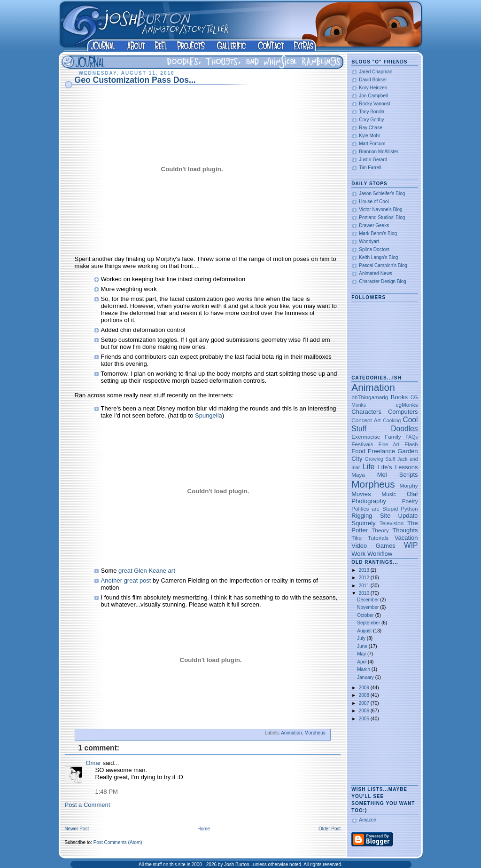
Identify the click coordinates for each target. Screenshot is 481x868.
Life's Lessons (398, 467)
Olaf (412, 494)
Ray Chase (370, 128)
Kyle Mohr (369, 136)
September (369, 623)
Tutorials (378, 538)
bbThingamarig (370, 397)
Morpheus (315, 733)
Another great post (126, 580)
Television (392, 523)
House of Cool (374, 201)
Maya (358, 475)
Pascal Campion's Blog (383, 265)
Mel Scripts (398, 475)
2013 (365, 570)
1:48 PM (107, 792)
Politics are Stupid (375, 509)
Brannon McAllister (379, 152)
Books (399, 397)
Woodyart (369, 241)
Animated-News (376, 273)
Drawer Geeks (374, 225)
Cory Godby (371, 120)
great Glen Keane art (147, 571)
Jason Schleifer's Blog (382, 193)
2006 (365, 711)
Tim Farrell (370, 168)
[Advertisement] (381, 754)
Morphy (409, 485)
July (362, 638)
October (366, 615)
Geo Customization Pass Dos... (135, 80)
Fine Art (389, 445)
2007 (365, 703)
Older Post (330, 829)
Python (409, 509)
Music (389, 494)
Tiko (357, 538)
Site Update (399, 516)
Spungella (209, 415)
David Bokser (373, 80)
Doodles (404, 429)
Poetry (410, 501)
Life (369, 467)
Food (358, 451)
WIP (411, 545)
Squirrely (363, 523)
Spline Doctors (374, 249)
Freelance (381, 451)
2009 (365, 688)
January (366, 677)
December (369, 600)
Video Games (373, 546)
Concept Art (366, 420)
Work (358, 554)
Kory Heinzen (373, 88)
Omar (94, 763)
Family (393, 437)
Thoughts (405, 530)
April (362, 662)
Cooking (392, 421)
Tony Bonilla (372, 112)
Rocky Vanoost (375, 104)
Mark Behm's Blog (378, 233)
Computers (403, 412)
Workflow (380, 554)
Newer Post (77, 829)
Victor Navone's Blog (380, 209)
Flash (411, 444)
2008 (365, 695)
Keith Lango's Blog (378, 257)
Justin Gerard (373, 160)
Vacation (406, 538)
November (369, 607)
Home (204, 829)
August (365, 631)
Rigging (362, 516)
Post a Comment (88, 805)
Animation (291, 733)
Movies (361, 494)
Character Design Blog (383, 281)
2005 (365, 719)
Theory (380, 530)
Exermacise (366, 437)
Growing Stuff (380, 459)
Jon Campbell (373, 96)
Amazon (368, 820)
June (363, 646)
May (362, 654)
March (364, 669)
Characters (366, 412)
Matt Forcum (372, 144)
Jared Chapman (376, 72)
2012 (365, 578)
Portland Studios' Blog (382, 217)
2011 (365, 586)
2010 (365, 593)
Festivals (362, 444)
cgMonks (407, 405)
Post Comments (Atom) (118, 842)
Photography (369, 501)
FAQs (412, 437)
